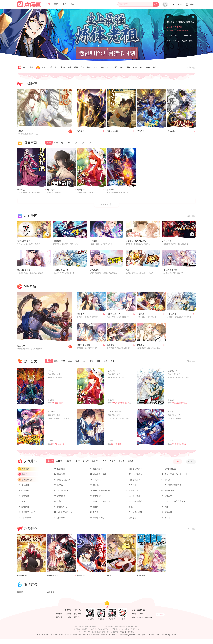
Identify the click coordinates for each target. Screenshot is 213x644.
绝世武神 (51, 191)
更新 (56, 4)
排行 (64, 4)
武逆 (166, 508)
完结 (25, 67)
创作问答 (68, 615)
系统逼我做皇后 (24, 242)
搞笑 (89, 67)
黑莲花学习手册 (135, 503)
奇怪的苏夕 (134, 492)
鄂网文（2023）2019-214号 (103, 632)
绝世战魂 (51, 413)
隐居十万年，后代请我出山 (176, 475)
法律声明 (68, 619)
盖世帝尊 (97, 508)
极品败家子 (134, 519)
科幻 (141, 67)
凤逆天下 (25, 503)
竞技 (115, 67)
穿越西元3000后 (28, 513)
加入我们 (68, 623)
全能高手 (168, 497)
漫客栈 (20, 597)
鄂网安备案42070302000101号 (126, 632)
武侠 (135, 67)
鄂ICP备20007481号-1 (84, 632)
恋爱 (50, 67)
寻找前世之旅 (27, 481)
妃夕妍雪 (97, 497)
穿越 (83, 67)
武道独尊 (61, 475)
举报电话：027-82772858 (110, 640)
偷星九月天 (62, 508)
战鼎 (128, 271)
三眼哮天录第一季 (61, 271)
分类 (72, 4)
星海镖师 (25, 497)
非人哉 (96, 486)
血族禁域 (61, 470)
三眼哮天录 (172, 315)
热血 (43, 67)
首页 (48, 4)
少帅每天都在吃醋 (65, 513)
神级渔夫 (81, 315)
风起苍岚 (25, 470)
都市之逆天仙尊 (83, 346)
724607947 (142, 619)
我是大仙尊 (98, 470)
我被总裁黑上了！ (114, 315)
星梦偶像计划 (99, 519)
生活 (109, 67)
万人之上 (171, 131)
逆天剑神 (21, 347)
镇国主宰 (111, 346)
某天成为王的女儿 (65, 492)
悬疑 (128, 67)
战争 (114, 416)
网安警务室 (41, 640)
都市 (70, 67)
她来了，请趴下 (135, 470)
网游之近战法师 (114, 413)
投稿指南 (77, 619)
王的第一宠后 (134, 497)
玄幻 (57, 67)
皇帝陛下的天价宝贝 (175, 41)
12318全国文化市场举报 (55, 640)
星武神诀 (21, 191)
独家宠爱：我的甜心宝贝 (136, 242)
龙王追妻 (171, 21)
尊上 (131, 508)
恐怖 (148, 67)
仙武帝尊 (111, 191)
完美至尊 (81, 131)
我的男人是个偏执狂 (101, 492)
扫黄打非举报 (83, 640)
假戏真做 (141, 346)
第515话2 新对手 (57, 404)
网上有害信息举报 (71, 640)
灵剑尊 (170, 413)
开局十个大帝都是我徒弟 (175, 503)
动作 (122, 67)
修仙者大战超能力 (101, 475)
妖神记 (50, 372)
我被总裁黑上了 (96, 271)
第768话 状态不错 (58, 445)
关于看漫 (59, 619)
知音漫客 (51, 597)
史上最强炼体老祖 (174, 30)
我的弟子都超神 (135, 513)
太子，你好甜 (112, 131)
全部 (192, 68)
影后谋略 (93, 242)
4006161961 (141, 615)
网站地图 (59, 623)
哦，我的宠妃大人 (136, 475)
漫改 (118, 416)
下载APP (191, 4)
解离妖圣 (168, 513)
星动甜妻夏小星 (24, 271)
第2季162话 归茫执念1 (180, 404)
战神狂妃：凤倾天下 (101, 503)
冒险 (96, 67)
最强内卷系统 (170, 492)
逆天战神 (81, 577)
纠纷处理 (123, 637)
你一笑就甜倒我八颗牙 (176, 35)
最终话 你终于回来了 (179, 445)
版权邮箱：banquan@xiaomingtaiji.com (162, 640)
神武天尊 (141, 131)
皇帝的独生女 (170, 470)
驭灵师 (60, 486)
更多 (192, 217)
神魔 (63, 67)
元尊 (59, 503)
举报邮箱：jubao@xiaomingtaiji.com (133, 640)
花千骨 (96, 513)
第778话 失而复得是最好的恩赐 (123, 404)
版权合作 (77, 615)
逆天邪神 (81, 191)
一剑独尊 (141, 315)
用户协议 (77, 623)
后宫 (114, 375)
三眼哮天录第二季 (170, 271)
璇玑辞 (167, 481)
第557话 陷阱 (116, 445)
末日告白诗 (167, 242)
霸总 (76, 67)
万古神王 (168, 519)
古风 (102, 67)
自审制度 (131, 637)
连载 (31, 67)
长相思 (20, 131)
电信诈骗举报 (94, 640)
